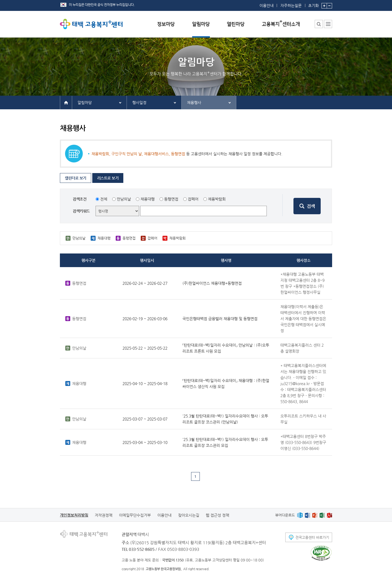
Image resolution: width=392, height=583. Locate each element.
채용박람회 (217, 199)
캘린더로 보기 (76, 178)
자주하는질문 (291, 5)
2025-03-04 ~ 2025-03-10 (145, 442)
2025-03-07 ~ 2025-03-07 (145, 419)
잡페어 (193, 199)
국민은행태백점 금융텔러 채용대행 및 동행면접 (220, 319)
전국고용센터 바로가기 (312, 537)
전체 (104, 199)
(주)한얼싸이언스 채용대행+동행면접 (212, 283)
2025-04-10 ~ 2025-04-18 (145, 383)
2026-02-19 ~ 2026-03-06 (145, 319)
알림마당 (85, 102)
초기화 (313, 4)
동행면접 (171, 199)
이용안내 (267, 5)
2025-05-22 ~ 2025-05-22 (145, 348)
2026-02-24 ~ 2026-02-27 (145, 283)
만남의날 (124, 199)
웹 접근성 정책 (218, 515)
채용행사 (194, 102)
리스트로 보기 (108, 178)
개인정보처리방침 (74, 515)
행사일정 (139, 102)
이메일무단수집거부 (135, 515)
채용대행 (148, 199)
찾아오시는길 (189, 515)
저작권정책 (104, 515)
